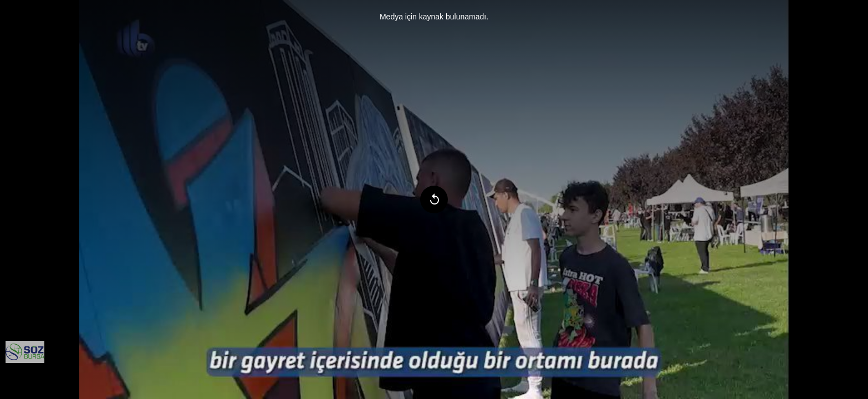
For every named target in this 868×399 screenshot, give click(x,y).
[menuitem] (25, 352)
